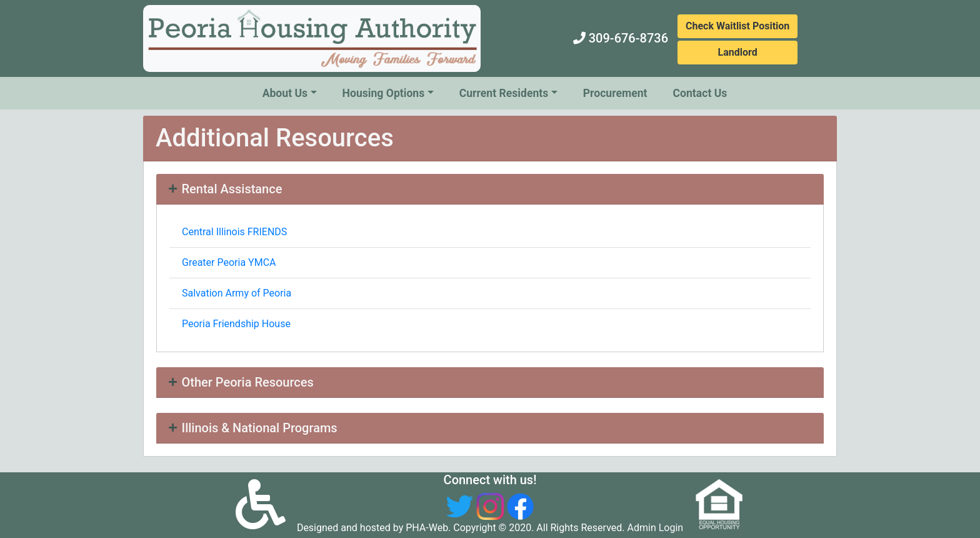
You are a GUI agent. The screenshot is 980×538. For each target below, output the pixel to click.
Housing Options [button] (384, 93)
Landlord (738, 52)
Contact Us (700, 93)
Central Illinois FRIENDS (234, 232)
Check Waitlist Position (737, 26)
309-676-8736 (628, 38)
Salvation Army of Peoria (237, 293)
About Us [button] (285, 93)
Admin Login (656, 528)
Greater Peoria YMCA (229, 262)
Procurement (615, 93)
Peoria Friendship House (236, 324)
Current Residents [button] (504, 93)
